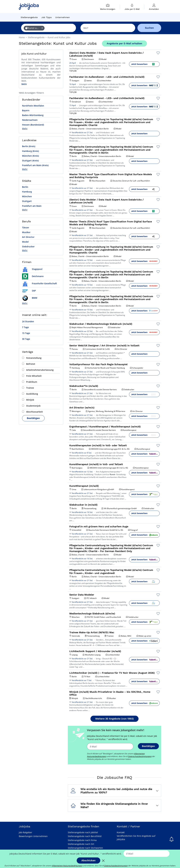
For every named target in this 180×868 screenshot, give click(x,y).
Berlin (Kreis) (29, 146)
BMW (30, 298)
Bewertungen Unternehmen (33, 836)
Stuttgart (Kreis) (30, 161)
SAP (29, 291)
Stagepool (32, 269)
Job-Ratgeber (25, 832)
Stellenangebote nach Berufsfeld (85, 836)
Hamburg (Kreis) (30, 151)
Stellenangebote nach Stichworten (85, 848)
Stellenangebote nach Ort (81, 844)
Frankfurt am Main (32, 206)
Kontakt (121, 832)
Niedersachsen (30, 120)
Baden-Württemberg (33, 115)
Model (25, 242)
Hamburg (27, 192)
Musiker (26, 232)
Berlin (25, 187)
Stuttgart (27, 201)
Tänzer (26, 227)
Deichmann (33, 276)
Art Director (28, 237)
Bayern (26, 110)
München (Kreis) (30, 156)
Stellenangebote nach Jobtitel (83, 832)
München (27, 196)
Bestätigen (33, 418)
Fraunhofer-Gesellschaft (39, 283)
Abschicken (88, 860)
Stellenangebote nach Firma (82, 840)
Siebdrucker (28, 247)
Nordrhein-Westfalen (33, 106)
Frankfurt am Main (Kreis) (35, 165)
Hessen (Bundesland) (33, 125)
